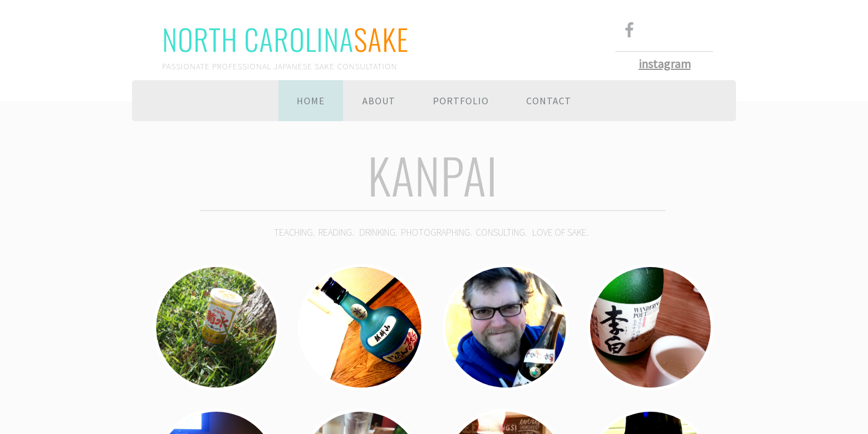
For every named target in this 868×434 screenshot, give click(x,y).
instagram (665, 64)
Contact (549, 101)
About (379, 101)
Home (311, 101)
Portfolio (461, 101)
